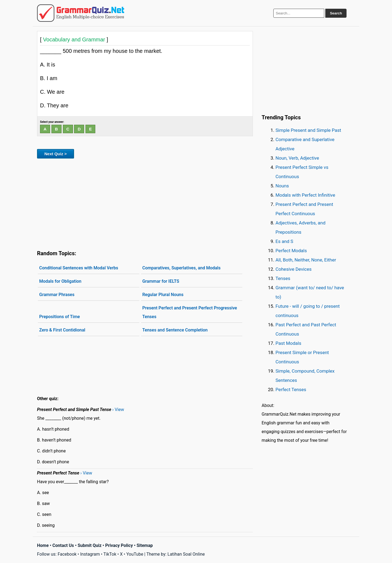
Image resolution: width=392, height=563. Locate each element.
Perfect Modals (291, 251)
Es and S (284, 241)
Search (336, 13)
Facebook (67, 554)
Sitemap (145, 545)
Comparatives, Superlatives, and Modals (182, 268)
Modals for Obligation (60, 281)
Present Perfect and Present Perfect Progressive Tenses (190, 312)
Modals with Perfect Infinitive (305, 195)
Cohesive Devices (294, 269)
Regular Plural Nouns (163, 295)
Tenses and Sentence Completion (175, 330)
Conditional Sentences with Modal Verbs (79, 268)
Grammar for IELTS (161, 281)
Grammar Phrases (57, 295)
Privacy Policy (119, 545)
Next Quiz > (56, 154)
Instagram (90, 554)
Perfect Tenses (291, 389)
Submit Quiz (90, 545)
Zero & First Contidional (62, 330)
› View (118, 410)
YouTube (135, 554)
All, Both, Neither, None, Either (306, 260)
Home (43, 545)
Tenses (283, 278)
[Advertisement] (145, 203)
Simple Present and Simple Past (308, 130)
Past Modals (288, 343)
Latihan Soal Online (186, 554)
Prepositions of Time (59, 317)
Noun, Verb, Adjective (297, 158)
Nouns (282, 186)
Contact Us (63, 545)
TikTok (110, 554)
